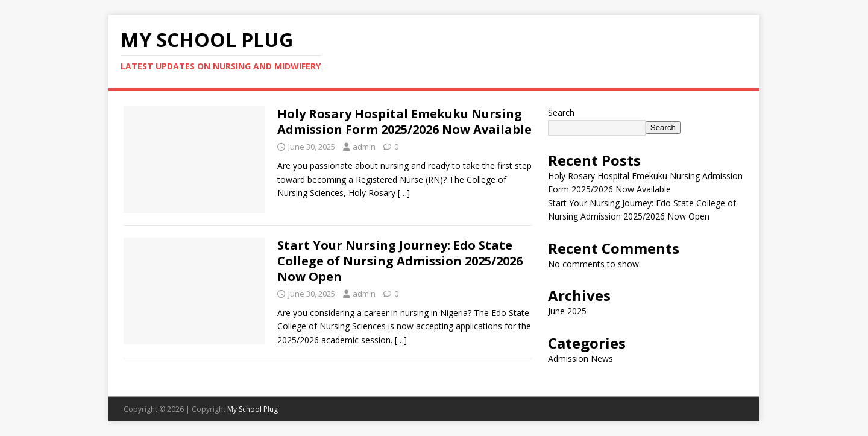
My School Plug (253, 409)
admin (364, 147)
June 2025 (567, 311)
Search (561, 112)
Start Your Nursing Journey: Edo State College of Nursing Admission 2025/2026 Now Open (400, 261)
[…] (404, 193)
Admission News (580, 359)
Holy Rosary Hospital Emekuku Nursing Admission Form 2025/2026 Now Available (404, 122)
